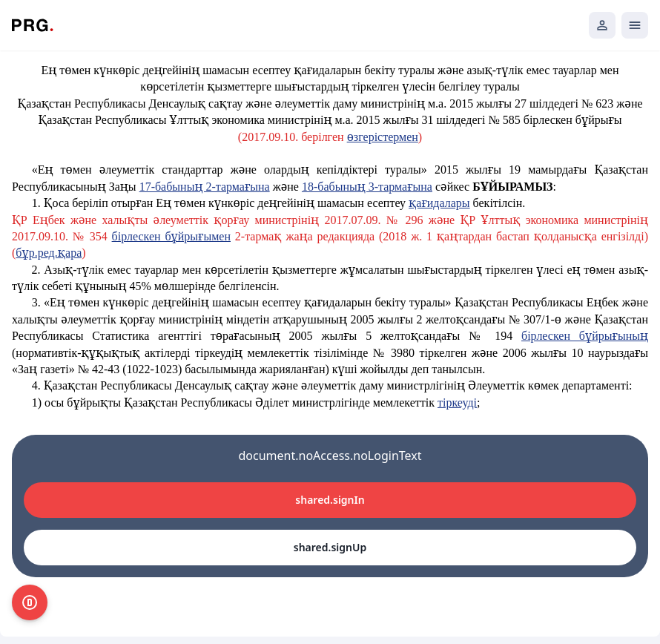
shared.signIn (330, 500)
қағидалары (439, 203)
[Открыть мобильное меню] (635, 25)
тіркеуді (457, 402)
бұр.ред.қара (49, 253)
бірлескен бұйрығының (585, 336)
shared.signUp (330, 547)
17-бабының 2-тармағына (205, 187)
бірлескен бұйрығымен (171, 236)
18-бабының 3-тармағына (367, 187)
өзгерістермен (383, 137)
